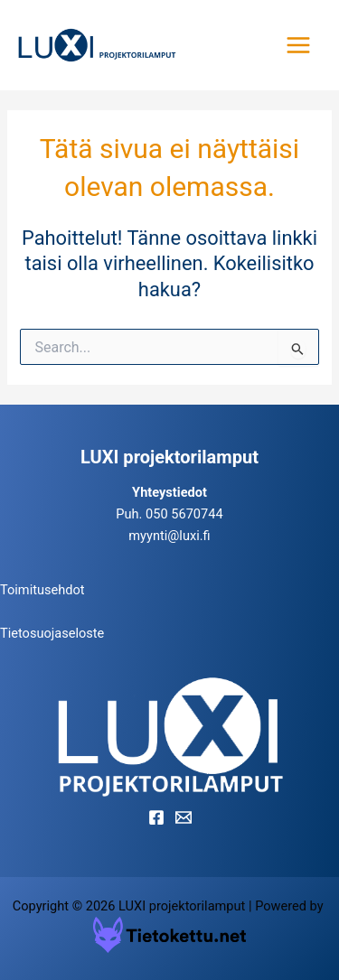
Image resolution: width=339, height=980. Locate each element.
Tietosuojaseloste (52, 633)
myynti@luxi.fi (169, 536)
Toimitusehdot (42, 590)
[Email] (184, 817)
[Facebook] (156, 817)
